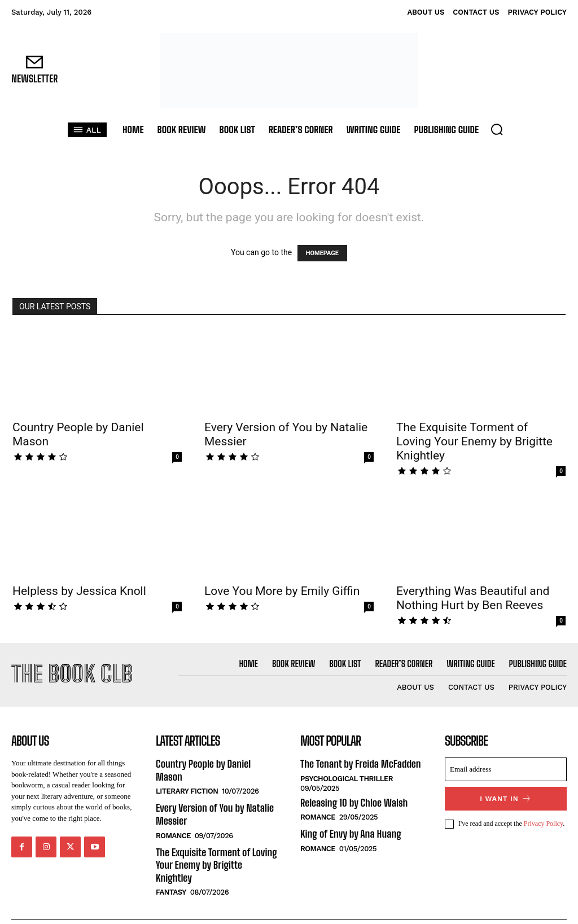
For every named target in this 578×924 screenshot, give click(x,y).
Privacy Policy (544, 823)
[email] (506, 769)
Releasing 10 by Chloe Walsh (353, 801)
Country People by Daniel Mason (216, 763)
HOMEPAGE (322, 253)
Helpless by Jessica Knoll (79, 591)
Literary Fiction (187, 778)
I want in (506, 798)
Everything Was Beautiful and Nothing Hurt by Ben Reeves (473, 598)
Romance (173, 821)
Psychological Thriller (347, 778)
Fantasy (171, 864)
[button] (497, 129)
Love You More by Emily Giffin (282, 591)
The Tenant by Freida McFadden (359, 763)
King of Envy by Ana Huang (349, 832)
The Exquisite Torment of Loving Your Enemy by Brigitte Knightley (474, 441)
